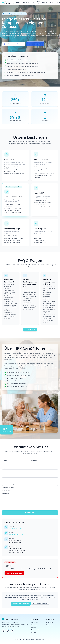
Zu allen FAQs (30, 329)
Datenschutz (50, 625)
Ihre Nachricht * (6, 493)
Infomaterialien (36, 630)
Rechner (52, 2)
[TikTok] (12, 631)
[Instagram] (8, 631)
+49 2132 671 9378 (14, 573)
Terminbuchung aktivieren (21, 604)
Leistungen (26, 2)
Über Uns (38, 2)
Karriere (45, 2)
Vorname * (5, 460)
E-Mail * (4, 468)
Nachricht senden (30, 513)
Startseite (17, 2)
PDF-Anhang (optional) (8, 484)
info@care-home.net (16, 534)
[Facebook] (3, 631)
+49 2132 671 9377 (16, 528)
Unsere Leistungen (35, 44)
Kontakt (34, 632)
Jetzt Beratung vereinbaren (13, 44)
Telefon (4, 476)
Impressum (49, 622)
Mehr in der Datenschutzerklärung (40, 604)
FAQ (33, 2)
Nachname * (34, 460)
